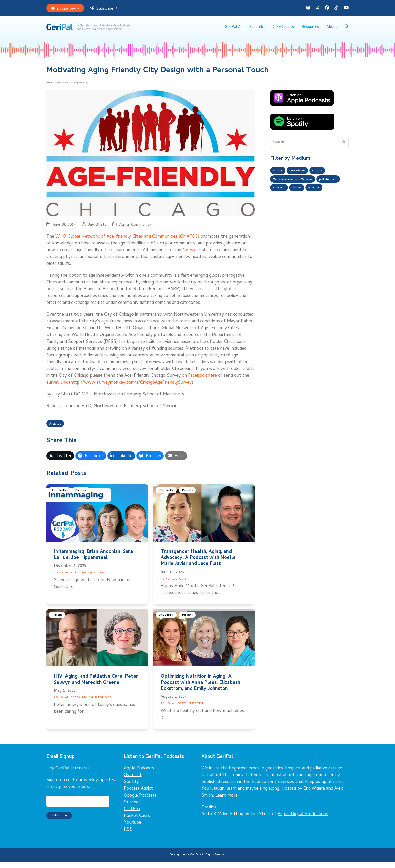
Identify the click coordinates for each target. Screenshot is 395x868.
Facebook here (203, 381)
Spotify (131, 788)
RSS (128, 836)
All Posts (73, 579)
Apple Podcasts (139, 775)
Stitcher (132, 809)
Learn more (226, 802)
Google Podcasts (140, 802)
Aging (124, 230)
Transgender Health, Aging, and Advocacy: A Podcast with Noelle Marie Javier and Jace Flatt (198, 564)
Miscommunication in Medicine (298, 186)
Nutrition (196, 710)
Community (141, 230)
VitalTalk (280, 207)
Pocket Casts (137, 822)
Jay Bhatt (97, 230)
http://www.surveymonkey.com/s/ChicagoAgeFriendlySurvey (131, 387)
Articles (57, 429)
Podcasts (85, 497)
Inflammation (92, 579)
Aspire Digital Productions (303, 821)
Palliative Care (100, 704)
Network (191, 255)
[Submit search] (344, 147)
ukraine (331, 197)
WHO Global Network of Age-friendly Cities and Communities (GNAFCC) (127, 241)
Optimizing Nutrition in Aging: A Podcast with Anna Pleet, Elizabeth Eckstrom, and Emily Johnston (200, 689)
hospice (326, 176)
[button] (346, 30)
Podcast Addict (138, 795)
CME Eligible (61, 497)
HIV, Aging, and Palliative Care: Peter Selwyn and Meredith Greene (96, 686)
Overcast (133, 782)
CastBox (132, 816)
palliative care (284, 197)
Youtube (133, 829)
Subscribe (110, 10)
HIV (84, 704)
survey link (57, 387)
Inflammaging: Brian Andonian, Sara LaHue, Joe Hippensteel (93, 561)
